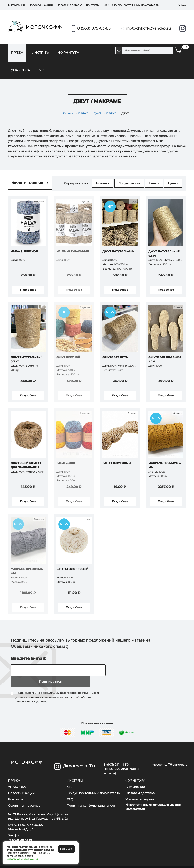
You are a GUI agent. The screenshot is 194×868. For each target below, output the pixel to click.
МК (41, 70)
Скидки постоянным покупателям (136, 5)
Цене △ (154, 183)
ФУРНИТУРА (69, 53)
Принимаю (66, 849)
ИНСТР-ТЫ (41, 53)
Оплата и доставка (69, 5)
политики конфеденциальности (50, 691)
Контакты (93, 5)
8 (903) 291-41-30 (122, 763)
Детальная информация (22, 859)
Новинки (103, 183)
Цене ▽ (173, 183)
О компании (16, 5)
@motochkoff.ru (78, 760)
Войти (182, 5)
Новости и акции (41, 5)
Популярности (129, 183)
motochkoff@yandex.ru (148, 28)
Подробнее (28, 290)
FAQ (106, 5)
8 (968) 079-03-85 (94, 28)
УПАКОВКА (20, 70)
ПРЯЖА (17, 53)
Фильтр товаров (30, 183)
